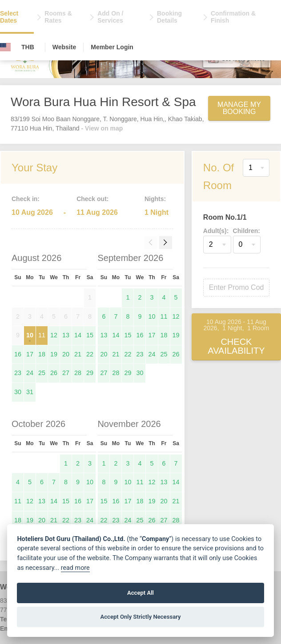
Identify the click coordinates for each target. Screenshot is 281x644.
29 (90, 373)
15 (90, 335)
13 (66, 335)
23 (18, 373)
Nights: (155, 199)
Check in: (26, 199)
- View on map (102, 128)
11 (42, 335)
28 (78, 373)
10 (30, 335)
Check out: (92, 199)
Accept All (140, 593)
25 (42, 373)
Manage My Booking (239, 108)
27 (66, 373)
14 (78, 335)
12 (54, 335)
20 (66, 354)
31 (30, 392)
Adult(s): (216, 231)
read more (75, 568)
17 (30, 354)
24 (30, 373)
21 (78, 354)
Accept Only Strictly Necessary (140, 617)
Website (64, 47)
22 (90, 354)
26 (54, 373)
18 (42, 354)
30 (18, 392)
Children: (247, 231)
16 (18, 354)
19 (54, 354)
